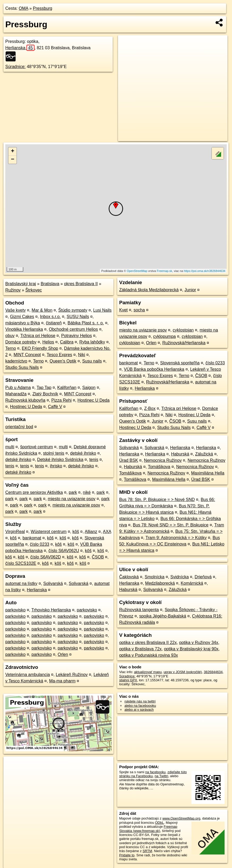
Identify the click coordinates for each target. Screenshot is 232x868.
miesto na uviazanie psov (72, 499)
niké (87, 492)
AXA (107, 532)
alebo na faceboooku (140, 706)
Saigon (89, 388)
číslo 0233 (40, 544)
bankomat (32, 538)
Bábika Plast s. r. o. (86, 323)
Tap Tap (44, 388)
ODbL (159, 823)
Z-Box (150, 408)
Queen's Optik (63, 361)
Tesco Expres (59, 355)
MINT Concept (27, 355)
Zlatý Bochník (45, 394)
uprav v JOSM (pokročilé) (183, 672)
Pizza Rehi (61, 400)
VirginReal (15, 532)
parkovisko (15, 610)
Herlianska (20, 48)
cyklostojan (183, 330)
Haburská (180, 454)
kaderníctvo (16, 361)
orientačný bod (19, 427)
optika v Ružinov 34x (199, 643)
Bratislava (50, 284)
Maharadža (16, 394)
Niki (82, 355)
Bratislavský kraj (21, 284)
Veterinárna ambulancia (28, 675)
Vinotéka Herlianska (24, 329)
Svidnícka (179, 577)
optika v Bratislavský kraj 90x (191, 649)
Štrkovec (34, 290)
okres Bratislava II (81, 284)
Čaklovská (129, 577)
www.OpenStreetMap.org (181, 818)
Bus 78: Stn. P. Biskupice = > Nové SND (157, 500)
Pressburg (43, 8)
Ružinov (13, 290)
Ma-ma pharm (62, 681)
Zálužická (204, 454)
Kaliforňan (67, 388)
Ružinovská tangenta (139, 610)
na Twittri (161, 776)
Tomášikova (159, 467)
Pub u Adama (18, 388)
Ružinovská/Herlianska (184, 343)
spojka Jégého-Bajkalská (163, 616)
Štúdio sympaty (73, 310)
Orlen (63, 654)
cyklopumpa (165, 336)
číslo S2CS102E (21, 563)
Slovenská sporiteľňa (180, 363)
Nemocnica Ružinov (163, 460)
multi (10, 447)
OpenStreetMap (137, 271)
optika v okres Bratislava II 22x (148, 643)
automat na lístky (21, 583)
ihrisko (56, 466)
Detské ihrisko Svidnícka (60, 460)
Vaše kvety (16, 310)
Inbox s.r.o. (50, 317)
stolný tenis (54, 453)
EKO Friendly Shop (40, 348)
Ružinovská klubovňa (25, 400)
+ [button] (13, 151)
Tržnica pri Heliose (38, 336)
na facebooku (156, 772)
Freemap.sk (164, 271)
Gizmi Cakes (22, 317)
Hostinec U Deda (93, 400)
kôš (76, 532)
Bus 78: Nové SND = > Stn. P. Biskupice (171, 525)
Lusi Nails (102, 310)
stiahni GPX (128, 680)
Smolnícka (155, 577)
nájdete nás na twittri (140, 701)
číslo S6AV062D (45, 557)
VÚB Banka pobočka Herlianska (154, 369)
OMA (24, 8)
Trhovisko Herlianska (51, 610)
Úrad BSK (128, 460)
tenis (94, 460)
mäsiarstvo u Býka (23, 323)
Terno (11, 348)
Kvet (123, 310)
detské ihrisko (83, 453)
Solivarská (53, 583)
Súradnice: (16, 67)
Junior (190, 290)
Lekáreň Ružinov (72, 675)
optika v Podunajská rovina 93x (148, 655)
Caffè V (55, 407)
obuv (10, 336)
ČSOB (98, 557)
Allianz (91, 532)
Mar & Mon (42, 310)
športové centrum (37, 447)
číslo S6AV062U (64, 551)
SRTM (147, 851)
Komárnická (192, 583)
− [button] (13, 160)
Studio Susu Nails (22, 367)
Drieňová (203, 577)
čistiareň (54, 323)
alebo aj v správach (139, 710)
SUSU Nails (78, 317)
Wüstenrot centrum (49, 532)
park (73, 492)
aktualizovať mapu (148, 672)
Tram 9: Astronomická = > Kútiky (176, 538)
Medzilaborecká (160, 583)
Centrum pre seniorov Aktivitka (34, 492)
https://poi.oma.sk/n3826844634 (205, 271)
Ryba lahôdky (92, 342)
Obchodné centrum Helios (73, 329)
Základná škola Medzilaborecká (149, 290)
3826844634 (213, 672)
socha (139, 310)
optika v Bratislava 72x (140, 649)
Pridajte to (127, 855)
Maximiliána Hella (208, 473)
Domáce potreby (21, 342)
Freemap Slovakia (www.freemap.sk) (148, 829)
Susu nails (92, 361)
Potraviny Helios (77, 336)
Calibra (67, 342)
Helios (48, 342)
